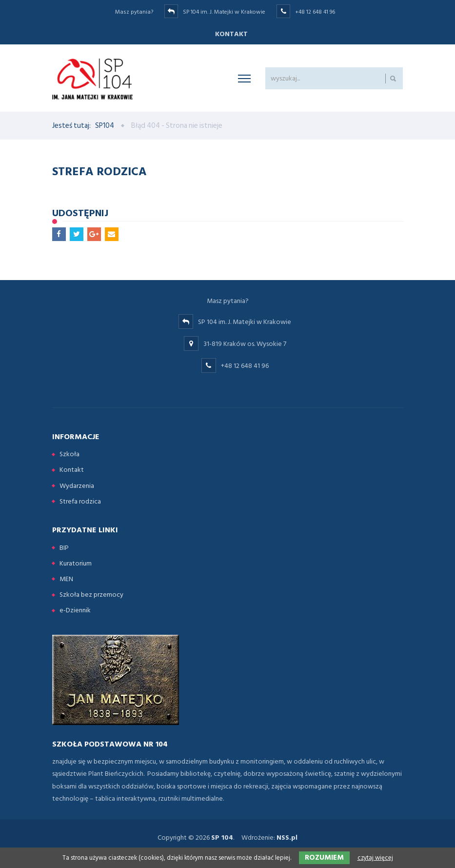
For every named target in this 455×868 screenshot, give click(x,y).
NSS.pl (287, 838)
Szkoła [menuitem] (69, 454)
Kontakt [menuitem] (72, 470)
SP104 (105, 126)
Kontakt (231, 34)
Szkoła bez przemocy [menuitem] (91, 595)
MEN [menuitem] (66, 579)
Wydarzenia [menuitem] (77, 486)
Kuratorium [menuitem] (76, 563)
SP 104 (222, 838)
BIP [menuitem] (64, 548)
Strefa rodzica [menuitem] (80, 501)
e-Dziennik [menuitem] (75, 610)
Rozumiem (324, 858)
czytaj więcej (375, 858)
